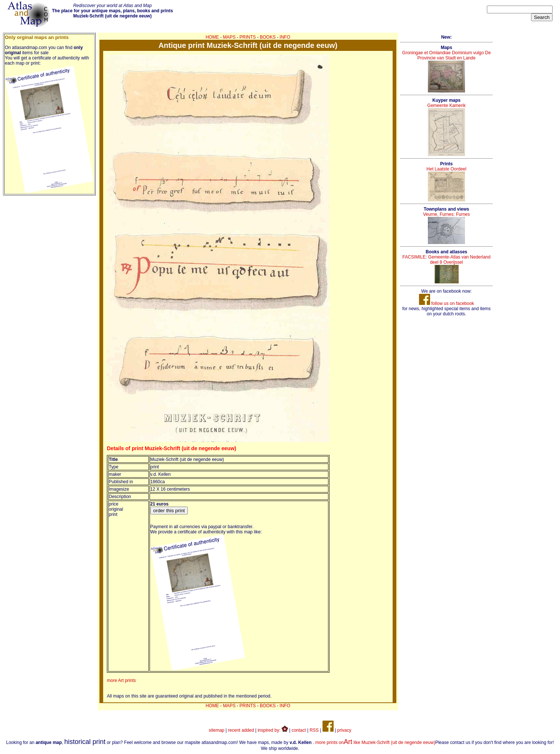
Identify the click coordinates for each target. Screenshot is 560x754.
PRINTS (248, 37)
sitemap (217, 730)
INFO (285, 37)
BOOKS (268, 37)
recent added (241, 730)
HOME (212, 37)
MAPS (229, 37)
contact (299, 730)
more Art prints (121, 680)
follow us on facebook (447, 303)
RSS (314, 730)
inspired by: (273, 730)
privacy (344, 730)
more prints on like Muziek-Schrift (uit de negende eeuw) (375, 742)
